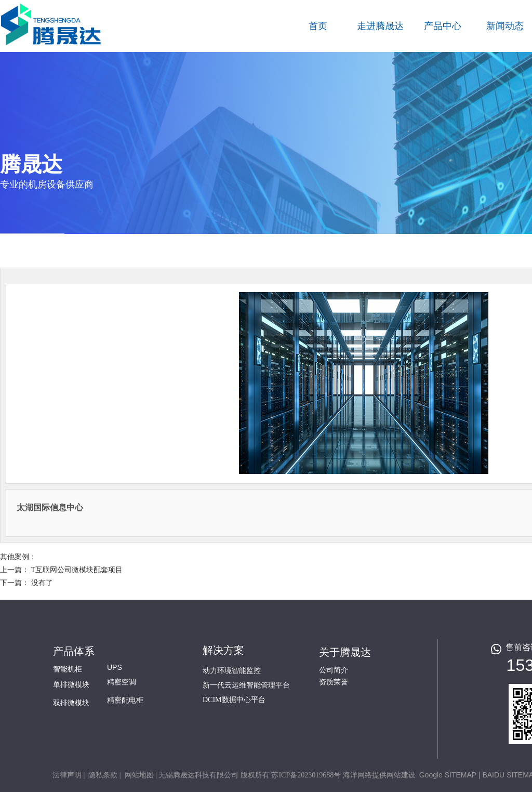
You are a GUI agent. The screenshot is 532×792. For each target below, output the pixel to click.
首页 (318, 26)
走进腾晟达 (380, 26)
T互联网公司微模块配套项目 (77, 570)
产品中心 (443, 26)
